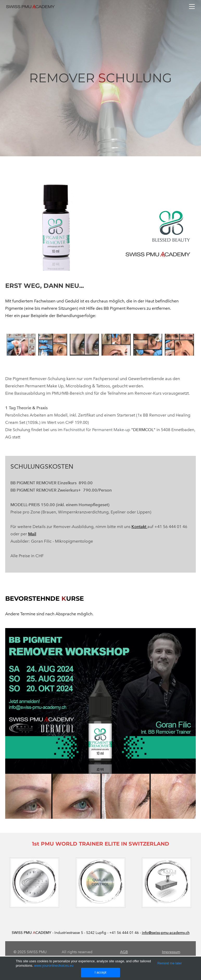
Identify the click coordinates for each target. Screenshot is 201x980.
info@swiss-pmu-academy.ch (166, 933)
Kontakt (139, 527)
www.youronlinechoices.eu (54, 966)
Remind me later (170, 963)
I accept (101, 972)
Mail (32, 534)
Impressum (171, 952)
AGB (124, 952)
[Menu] (192, 7)
